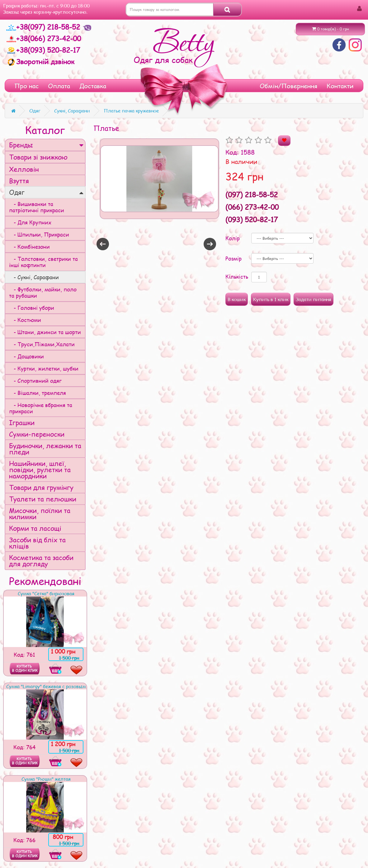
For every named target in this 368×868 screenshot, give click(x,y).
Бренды (46, 145)
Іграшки (22, 422)
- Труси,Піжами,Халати (42, 344)
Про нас (26, 86)
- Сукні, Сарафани (34, 277)
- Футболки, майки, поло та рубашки (43, 292)
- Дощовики (26, 356)
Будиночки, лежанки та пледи (45, 449)
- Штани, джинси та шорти (45, 332)
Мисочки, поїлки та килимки (40, 513)
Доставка (93, 86)
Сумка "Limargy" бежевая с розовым (46, 686)
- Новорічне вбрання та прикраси (41, 408)
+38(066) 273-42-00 (44, 38)
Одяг (46, 192)
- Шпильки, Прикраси (39, 234)
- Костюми (25, 320)
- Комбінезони (29, 247)
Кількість (237, 276)
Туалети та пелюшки (43, 499)
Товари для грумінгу (41, 487)
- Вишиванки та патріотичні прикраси (37, 207)
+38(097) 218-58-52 (44, 27)
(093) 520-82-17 (252, 219)
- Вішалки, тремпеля (38, 393)
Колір (233, 238)
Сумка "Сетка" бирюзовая (46, 593)
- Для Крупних (30, 222)
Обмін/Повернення (288, 86)
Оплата (59, 86)
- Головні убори (32, 308)
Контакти (340, 86)
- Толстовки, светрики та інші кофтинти (43, 262)
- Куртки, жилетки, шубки (44, 368)
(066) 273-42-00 (252, 207)
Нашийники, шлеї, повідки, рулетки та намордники (40, 470)
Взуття (19, 181)
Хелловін (24, 169)
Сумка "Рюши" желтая (46, 779)
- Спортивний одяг (35, 381)
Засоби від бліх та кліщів (37, 543)
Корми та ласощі (35, 528)
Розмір (234, 258)
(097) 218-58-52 (252, 194)
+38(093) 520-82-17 (43, 50)
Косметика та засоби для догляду (41, 561)
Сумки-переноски (37, 434)
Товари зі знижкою (38, 157)
